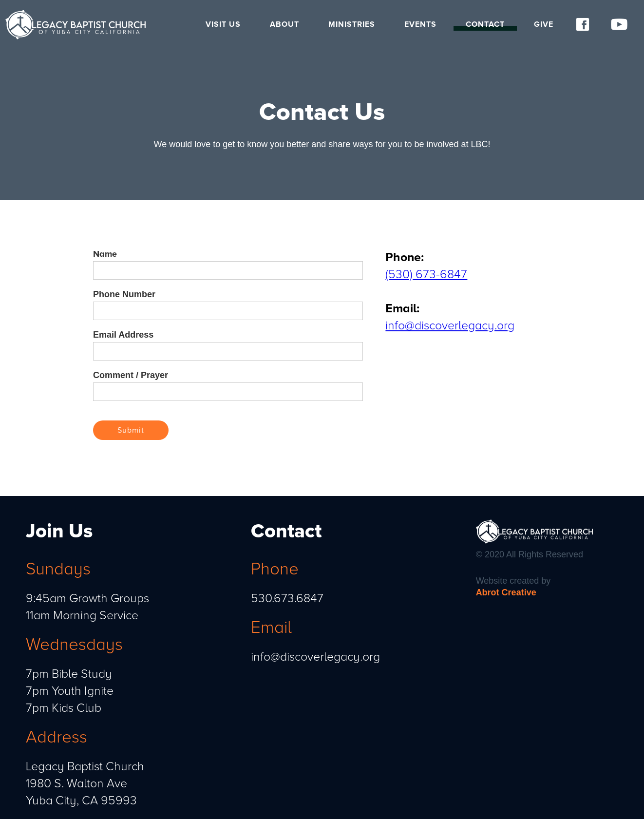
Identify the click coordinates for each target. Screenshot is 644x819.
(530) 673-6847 (426, 274)
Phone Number (124, 294)
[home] (78, 25)
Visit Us (223, 24)
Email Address (123, 335)
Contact (485, 24)
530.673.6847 (287, 598)
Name (105, 254)
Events (420, 24)
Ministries (352, 24)
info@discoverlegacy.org (450, 325)
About (284, 24)
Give (544, 24)
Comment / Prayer (131, 375)
